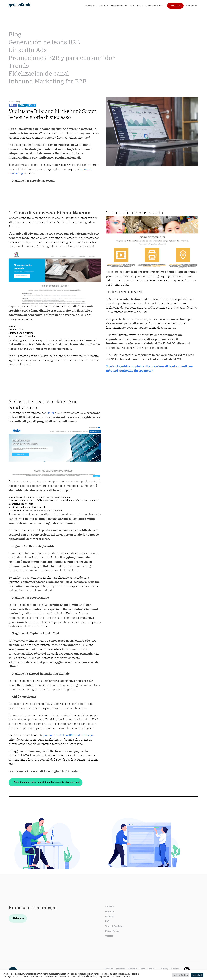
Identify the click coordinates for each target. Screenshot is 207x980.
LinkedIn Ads (28, 50)
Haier (50, 413)
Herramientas (119, 6)
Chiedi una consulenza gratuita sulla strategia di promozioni (46, 782)
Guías (104, 6)
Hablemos (19, 918)
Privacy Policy (112, 931)
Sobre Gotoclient (155, 6)
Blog (132, 6)
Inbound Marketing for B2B (48, 81)
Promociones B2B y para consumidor (62, 58)
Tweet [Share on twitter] (32, 105)
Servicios (91, 6)
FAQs (140, 6)
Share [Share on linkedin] (22, 105)
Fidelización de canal (39, 73)
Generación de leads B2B (44, 42)
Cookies (109, 936)
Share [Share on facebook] (13, 105)
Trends (19, 65)
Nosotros (110, 911)
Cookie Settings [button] (181, 975)
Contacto (175, 6)
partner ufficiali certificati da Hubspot (68, 735)
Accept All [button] (197, 975)
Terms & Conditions (115, 926)
